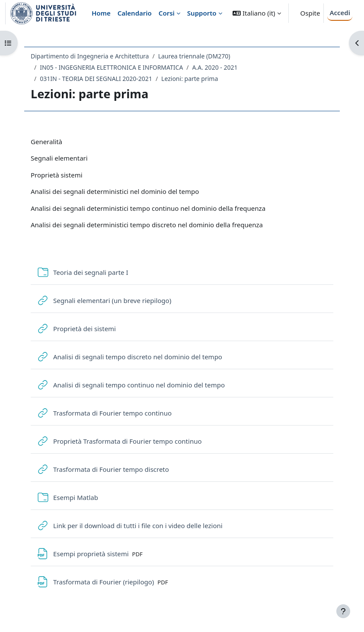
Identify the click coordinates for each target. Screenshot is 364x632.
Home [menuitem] (101, 13)
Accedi (340, 13)
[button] (257, 13)
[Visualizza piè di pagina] (343, 611)
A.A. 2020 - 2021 (215, 67)
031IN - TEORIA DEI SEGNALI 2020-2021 (96, 79)
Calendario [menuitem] (135, 13)
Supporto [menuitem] (202, 13)
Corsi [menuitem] (167, 13)
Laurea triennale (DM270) (194, 56)
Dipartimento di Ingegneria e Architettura (90, 56)
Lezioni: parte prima (190, 79)
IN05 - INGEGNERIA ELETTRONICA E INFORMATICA (111, 67)
